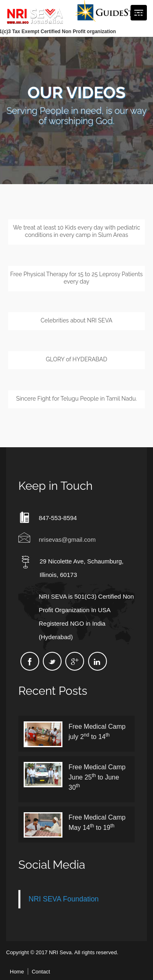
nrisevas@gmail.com (67, 540)
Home (17, 972)
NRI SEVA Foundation (64, 899)
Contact (41, 972)
